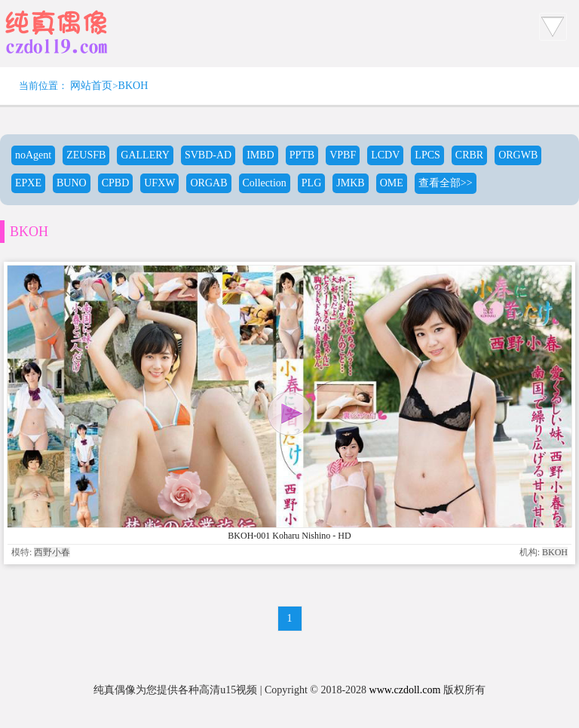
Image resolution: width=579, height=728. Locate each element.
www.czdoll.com (405, 690)
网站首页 (91, 86)
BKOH (133, 86)
